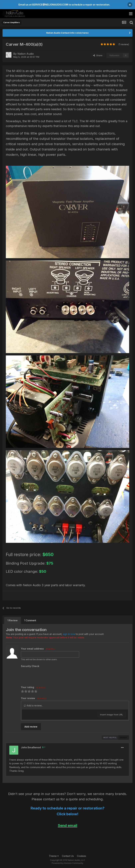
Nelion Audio (26, 54)
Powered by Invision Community (67, 863)
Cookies (82, 856)
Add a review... (33, 705)
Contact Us (68, 856)
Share (98, 55)
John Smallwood (31, 747)
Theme (54, 856)
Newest (124, 737)
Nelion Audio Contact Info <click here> (68, 33)
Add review (31, 727)
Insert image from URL (112, 715)
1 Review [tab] (13, 620)
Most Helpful (110, 737)
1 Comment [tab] (30, 620)
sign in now (69, 634)
